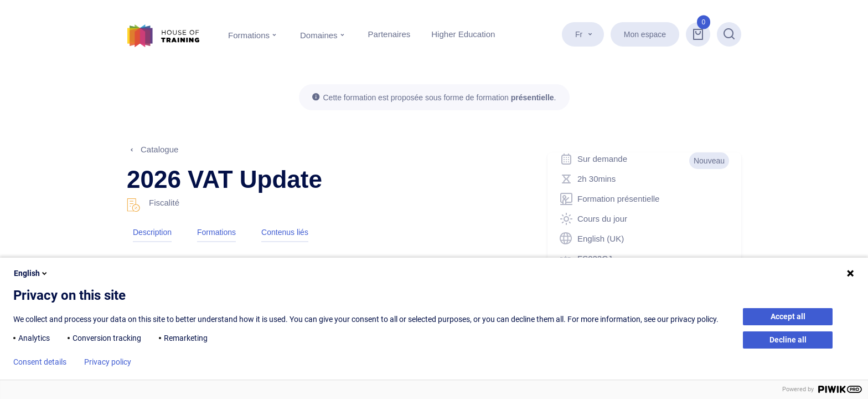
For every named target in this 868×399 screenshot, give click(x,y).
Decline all (788, 340)
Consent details (40, 362)
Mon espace (645, 34)
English (31, 273)
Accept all (788, 316)
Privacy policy (108, 362)
